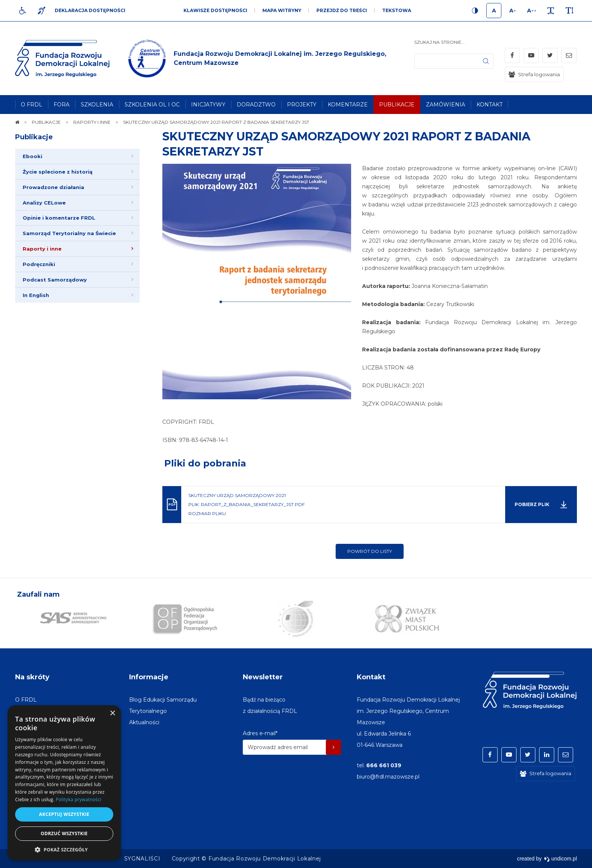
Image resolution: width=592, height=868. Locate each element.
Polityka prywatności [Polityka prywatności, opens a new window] (79, 800)
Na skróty (32, 677)
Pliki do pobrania (205, 463)
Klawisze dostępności (215, 10)
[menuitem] (32, 105)
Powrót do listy (370, 551)
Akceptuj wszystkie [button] (64, 814)
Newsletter (263, 677)
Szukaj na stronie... (439, 42)
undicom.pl (560, 859)
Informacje (149, 677)
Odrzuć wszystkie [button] (64, 833)
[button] (64, 849)
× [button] (112, 713)
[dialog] (64, 783)
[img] (271, 58)
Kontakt (371, 677)
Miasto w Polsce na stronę (391, 797)
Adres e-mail (260, 733)
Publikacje (34, 137)
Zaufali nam (38, 594)
